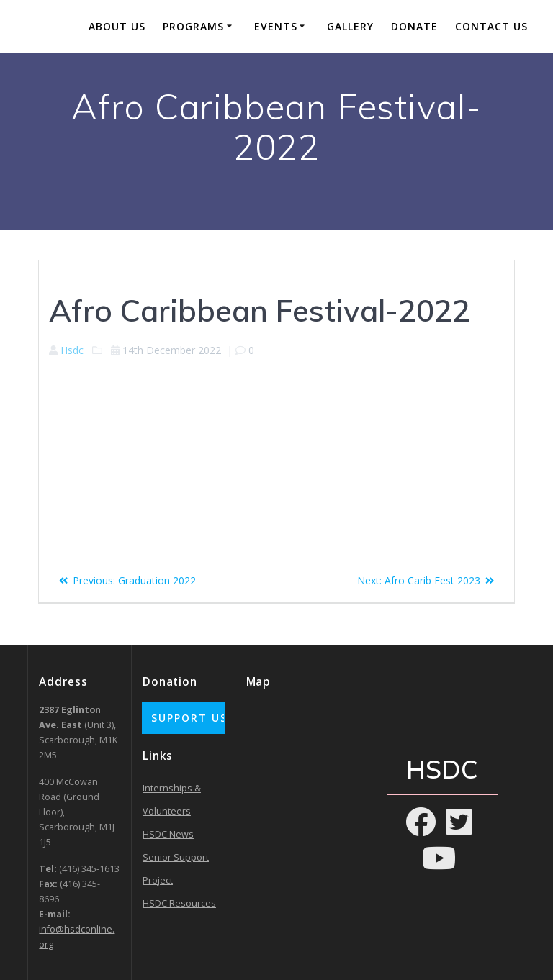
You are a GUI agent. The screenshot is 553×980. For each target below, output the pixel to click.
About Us (117, 26)
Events (276, 26)
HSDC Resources (179, 903)
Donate (414, 26)
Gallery (350, 26)
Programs (193, 26)
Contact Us (491, 26)
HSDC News (168, 834)
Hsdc (72, 350)
